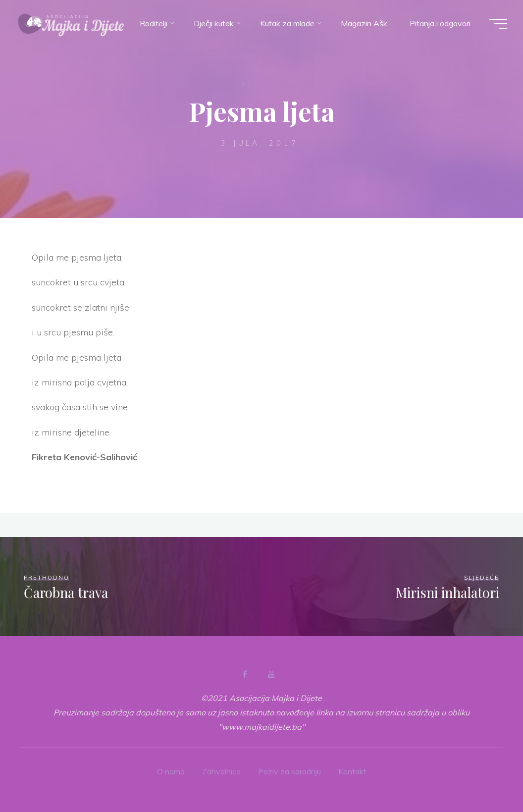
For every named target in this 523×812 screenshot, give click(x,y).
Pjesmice (259, 83)
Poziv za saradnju (289, 771)
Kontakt (352, 771)
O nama (171, 771)
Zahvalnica (221, 771)
